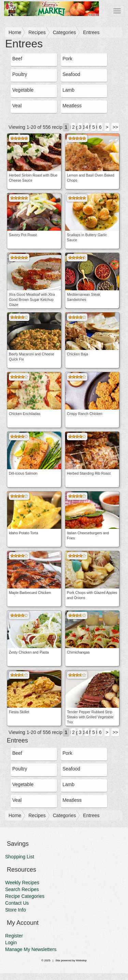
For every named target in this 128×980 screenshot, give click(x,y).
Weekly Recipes (22, 883)
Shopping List (20, 857)
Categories (65, 32)
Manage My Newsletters (31, 949)
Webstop (81, 960)
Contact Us (17, 903)
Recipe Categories (25, 896)
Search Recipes (22, 889)
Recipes (37, 32)
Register (14, 936)
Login (11, 943)
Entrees (91, 32)
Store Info (16, 910)
